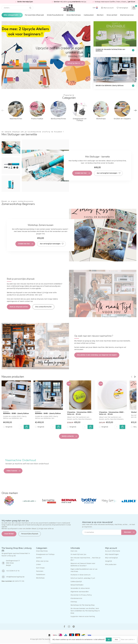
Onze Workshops (74, 15)
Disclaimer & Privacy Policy (81, 595)
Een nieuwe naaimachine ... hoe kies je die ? (85, 559)
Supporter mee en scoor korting (83, 616)
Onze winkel (112, 15)
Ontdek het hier (82, 173)
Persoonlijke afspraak (30, 534)
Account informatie (113, 551)
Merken (100, 15)
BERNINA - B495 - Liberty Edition (48, 413)
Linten (39, 564)
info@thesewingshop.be (15, 577)
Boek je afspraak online (19, 307)
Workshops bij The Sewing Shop (83, 605)
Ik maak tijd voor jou (78, 554)
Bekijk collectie (69, 436)
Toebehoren (41, 575)
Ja (109, 639)
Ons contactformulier (43, 307)
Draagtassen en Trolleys (45, 554)
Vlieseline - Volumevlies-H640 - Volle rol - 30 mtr (112, 413)
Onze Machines (42, 551)
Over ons (74, 551)
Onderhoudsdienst (55, 15)
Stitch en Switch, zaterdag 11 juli (83, 578)
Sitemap (74, 602)
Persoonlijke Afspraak (34, 15)
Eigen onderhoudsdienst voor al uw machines (84, 570)
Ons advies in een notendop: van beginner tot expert (97, 355)
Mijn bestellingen (112, 554)
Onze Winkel (9, 534)
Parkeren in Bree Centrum (80, 575)
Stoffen (39, 558)
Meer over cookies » (128, 640)
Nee (116, 639)
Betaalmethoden (77, 585)
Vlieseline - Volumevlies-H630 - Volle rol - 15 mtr (80, 413)
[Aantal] (21, 427)
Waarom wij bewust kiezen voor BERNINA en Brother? (83, 565)
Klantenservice (127, 15)
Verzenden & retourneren (80, 588)
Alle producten (111, 564)
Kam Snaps (40, 568)
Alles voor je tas (42, 561)
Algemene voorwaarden (80, 592)
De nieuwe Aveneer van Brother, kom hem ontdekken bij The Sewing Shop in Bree (85, 611)
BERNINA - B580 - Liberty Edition (16, 413)
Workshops (40, 578)
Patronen (40, 571)
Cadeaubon (89, 15)
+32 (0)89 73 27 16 (13, 571)
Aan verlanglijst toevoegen (109, 173)
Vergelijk (9, 427)
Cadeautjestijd (76, 581)
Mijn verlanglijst (111, 558)
